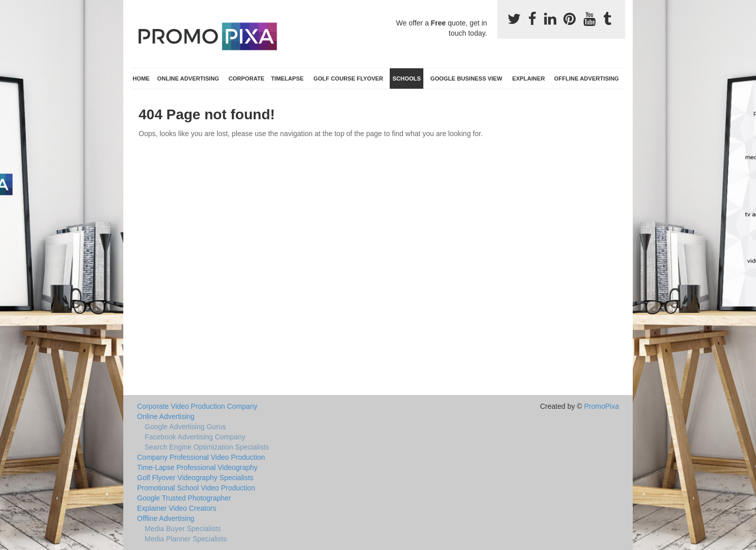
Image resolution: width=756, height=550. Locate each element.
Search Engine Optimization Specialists (207, 447)
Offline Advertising (587, 78)
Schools (407, 78)
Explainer (528, 78)
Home (141, 78)
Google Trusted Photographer (184, 498)
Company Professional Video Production (201, 457)
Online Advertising (188, 78)
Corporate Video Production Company (197, 406)
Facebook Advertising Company (195, 437)
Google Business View (466, 78)
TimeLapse (287, 78)
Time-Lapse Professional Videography (197, 467)
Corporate (246, 78)
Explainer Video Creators (177, 508)
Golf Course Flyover (348, 78)
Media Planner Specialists (186, 539)
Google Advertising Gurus (185, 427)
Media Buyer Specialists (183, 529)
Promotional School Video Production (196, 488)
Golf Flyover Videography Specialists (195, 478)
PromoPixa (602, 406)
